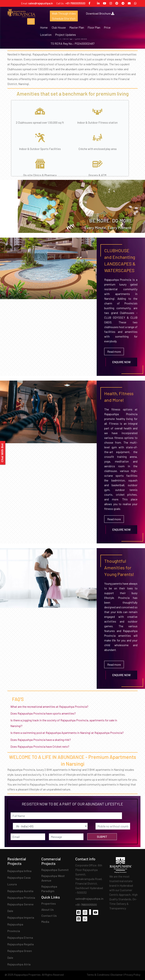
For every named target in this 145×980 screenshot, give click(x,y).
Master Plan (77, 27)
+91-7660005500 (75, 3)
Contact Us (49, 916)
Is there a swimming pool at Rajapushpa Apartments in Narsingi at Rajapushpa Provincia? (69, 733)
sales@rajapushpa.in (41, 3)
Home (44, 27)
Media (45, 922)
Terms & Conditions (98, 975)
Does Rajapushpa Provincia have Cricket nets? (41, 746)
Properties (49, 903)
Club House (59, 27)
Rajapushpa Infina (19, 871)
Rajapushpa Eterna (20, 937)
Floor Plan (94, 27)
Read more (114, 352)
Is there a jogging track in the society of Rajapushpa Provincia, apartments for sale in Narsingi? (64, 723)
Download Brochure (101, 13)
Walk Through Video (64, 13)
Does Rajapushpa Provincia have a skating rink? (42, 740)
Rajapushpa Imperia (21, 917)
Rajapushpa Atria (19, 964)
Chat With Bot (2, 453)
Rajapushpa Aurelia (20, 891)
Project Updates (66, 35)
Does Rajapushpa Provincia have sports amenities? (45, 713)
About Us (47, 909)
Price (107, 27)
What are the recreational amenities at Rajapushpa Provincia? (51, 707)
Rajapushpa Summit (55, 870)
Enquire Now (121, 362)
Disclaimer (117, 975)
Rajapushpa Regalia (21, 944)
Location (46, 35)
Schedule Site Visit (64, 18)
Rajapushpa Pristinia (21, 898)
